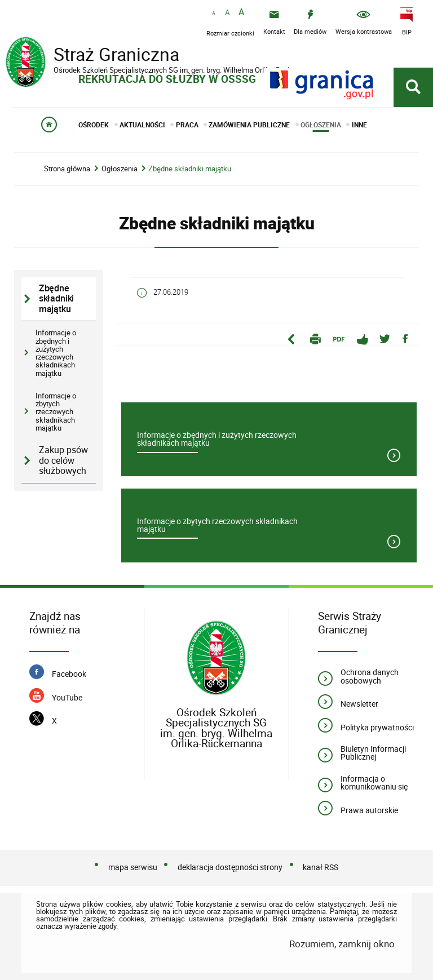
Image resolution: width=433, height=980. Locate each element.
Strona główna (67, 169)
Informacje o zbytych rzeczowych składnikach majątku (56, 412)
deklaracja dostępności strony (230, 867)
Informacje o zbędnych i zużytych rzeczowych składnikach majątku (56, 352)
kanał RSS (321, 867)
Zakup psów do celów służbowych (63, 460)
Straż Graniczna (96, 56)
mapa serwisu (133, 867)
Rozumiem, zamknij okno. (343, 944)
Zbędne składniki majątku (190, 169)
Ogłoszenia (120, 169)
